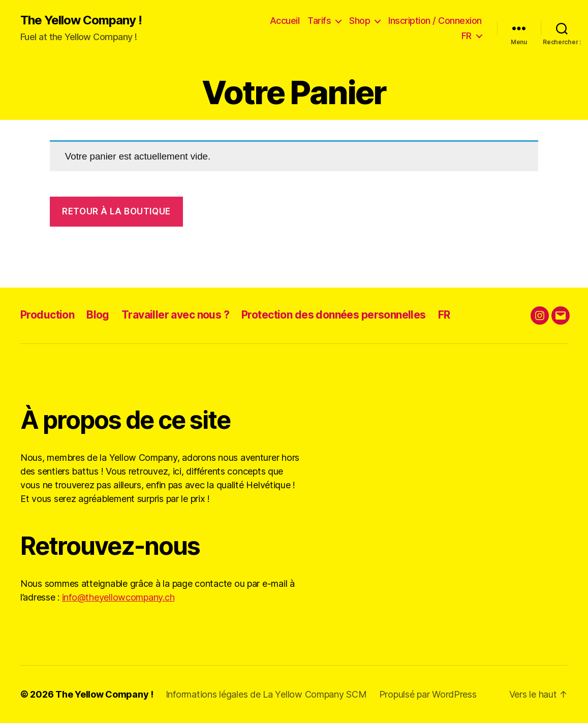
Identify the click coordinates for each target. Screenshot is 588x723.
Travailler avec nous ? (175, 315)
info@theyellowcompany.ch (118, 597)
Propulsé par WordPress (428, 694)
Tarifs (319, 21)
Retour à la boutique (116, 211)
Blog (98, 315)
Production (47, 315)
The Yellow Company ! (81, 20)
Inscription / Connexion (435, 21)
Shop (360, 21)
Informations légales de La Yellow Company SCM (266, 694)
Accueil (285, 21)
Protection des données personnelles (334, 315)
